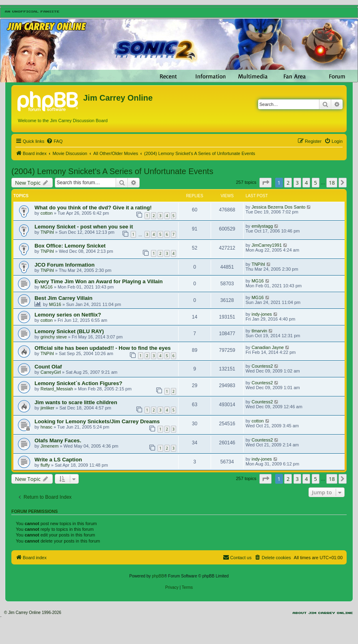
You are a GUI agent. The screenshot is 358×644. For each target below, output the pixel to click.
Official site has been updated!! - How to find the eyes (103, 348)
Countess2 (262, 366)
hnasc (46, 427)
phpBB (158, 576)
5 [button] (316, 183)
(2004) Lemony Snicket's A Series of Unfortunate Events (112, 171)
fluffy (45, 465)
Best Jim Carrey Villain (64, 298)
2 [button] (288, 183)
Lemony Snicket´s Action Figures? (78, 383)
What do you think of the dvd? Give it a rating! (93, 208)
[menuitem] (54, 141)
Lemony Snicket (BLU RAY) (69, 331)
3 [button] (297, 183)
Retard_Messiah (57, 389)
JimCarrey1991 (267, 245)
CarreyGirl (51, 372)
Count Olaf (48, 367)
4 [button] (306, 183)
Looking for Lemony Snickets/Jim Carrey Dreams (97, 421)
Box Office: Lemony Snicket (70, 246)
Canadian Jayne (268, 347)
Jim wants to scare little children (76, 402)
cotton (47, 213)
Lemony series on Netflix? (68, 315)
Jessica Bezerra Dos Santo (279, 207)
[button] (265, 183)
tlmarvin (260, 331)
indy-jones (262, 314)
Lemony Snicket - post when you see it (84, 227)
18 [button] (332, 183)
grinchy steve (54, 337)
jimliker (47, 408)
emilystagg (262, 226)
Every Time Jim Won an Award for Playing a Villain (99, 281)
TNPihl (47, 232)
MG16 (47, 287)
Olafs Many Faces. (58, 440)
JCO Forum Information (65, 265)
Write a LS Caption (58, 460)
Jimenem (50, 446)
